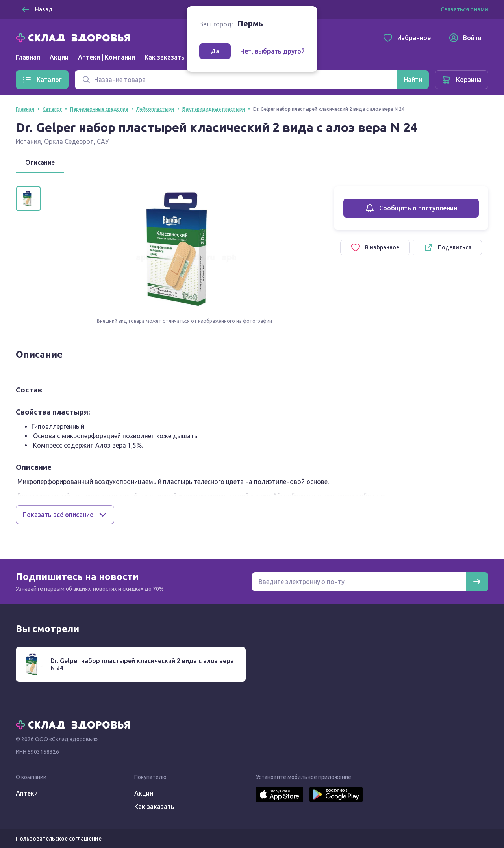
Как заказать (165, 57)
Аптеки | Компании (107, 57)
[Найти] (413, 80)
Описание (40, 162)
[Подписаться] (477, 582)
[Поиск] (236, 80)
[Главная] (75, 37)
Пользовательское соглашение (59, 839)
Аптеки (27, 793)
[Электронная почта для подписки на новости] (359, 582)
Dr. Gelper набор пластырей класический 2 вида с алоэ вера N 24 (142, 664)
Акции (59, 57)
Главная (28, 57)
